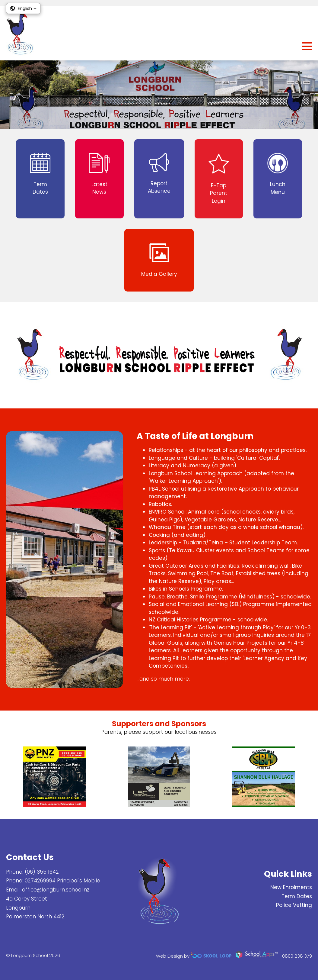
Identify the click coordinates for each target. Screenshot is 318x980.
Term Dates (297, 896)
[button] (23, 8)
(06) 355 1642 (42, 872)
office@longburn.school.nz (56, 890)
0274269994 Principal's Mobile (62, 881)
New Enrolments (291, 887)
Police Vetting (294, 905)
